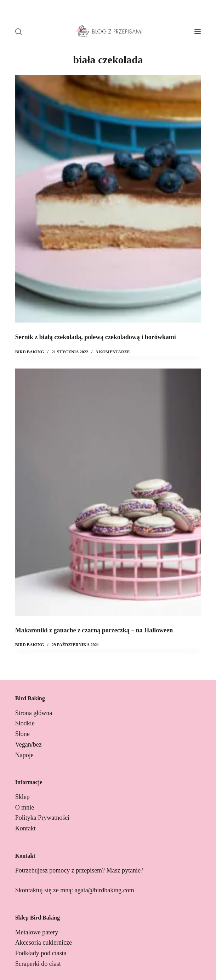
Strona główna (34, 713)
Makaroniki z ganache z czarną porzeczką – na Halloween (94, 630)
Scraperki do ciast (38, 964)
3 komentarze (113, 352)
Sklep (22, 797)
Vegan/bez (29, 744)
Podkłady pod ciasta (41, 953)
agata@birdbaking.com (104, 890)
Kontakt (25, 828)
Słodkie (25, 723)
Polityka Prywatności (42, 818)
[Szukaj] (18, 31)
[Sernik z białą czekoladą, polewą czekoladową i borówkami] (108, 199)
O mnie (25, 807)
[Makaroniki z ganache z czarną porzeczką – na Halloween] (108, 492)
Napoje (24, 755)
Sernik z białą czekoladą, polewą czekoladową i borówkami (96, 337)
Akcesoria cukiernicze (44, 943)
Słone (22, 734)
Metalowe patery (37, 932)
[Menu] (198, 31)
